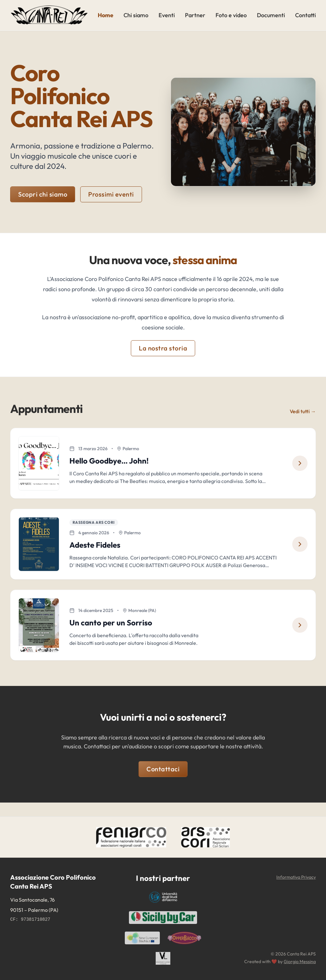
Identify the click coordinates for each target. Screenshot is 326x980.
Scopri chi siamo (43, 194)
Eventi (167, 15)
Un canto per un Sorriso (113, 634)
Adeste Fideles (97, 552)
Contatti (305, 15)
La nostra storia (163, 348)
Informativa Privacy (296, 877)
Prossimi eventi (111, 194)
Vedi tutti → (303, 411)
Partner (195, 15)
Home (106, 15)
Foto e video (231, 15)
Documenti (271, 15)
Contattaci (163, 783)
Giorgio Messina (300, 962)
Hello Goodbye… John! (111, 463)
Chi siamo (136, 15)
